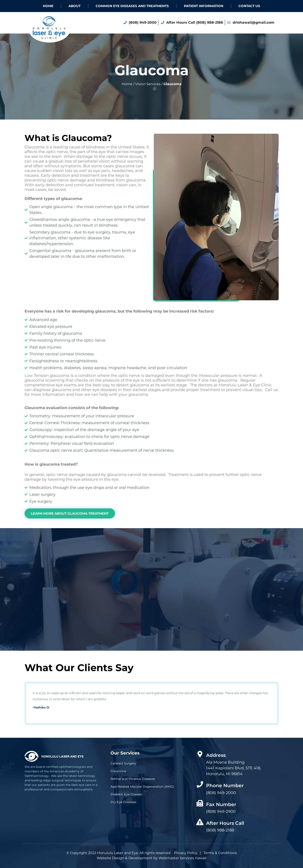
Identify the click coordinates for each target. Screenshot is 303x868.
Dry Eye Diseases (123, 802)
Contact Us (249, 6)
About (75, 6)
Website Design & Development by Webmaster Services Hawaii (151, 858)
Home (48, 6)
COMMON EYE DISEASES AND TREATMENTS (132, 6)
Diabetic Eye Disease (126, 794)
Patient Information (204, 6)
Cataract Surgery (123, 763)
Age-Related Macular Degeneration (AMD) (142, 787)
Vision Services (148, 84)
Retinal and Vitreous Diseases (133, 779)
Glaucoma (118, 771)
